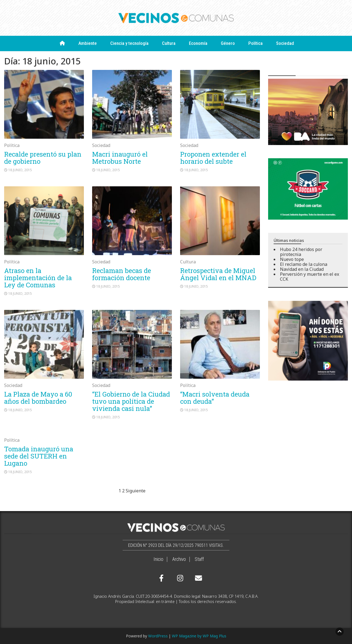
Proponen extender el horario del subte (213, 158)
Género (228, 43)
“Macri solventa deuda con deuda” (215, 398)
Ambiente (88, 43)
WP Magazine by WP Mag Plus (199, 636)
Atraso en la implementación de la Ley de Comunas (38, 278)
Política (255, 43)
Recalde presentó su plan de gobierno (43, 158)
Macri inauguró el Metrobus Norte (120, 158)
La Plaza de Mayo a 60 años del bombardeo (38, 398)
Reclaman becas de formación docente (122, 274)
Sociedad (285, 43)
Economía (198, 43)
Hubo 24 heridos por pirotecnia (301, 252)
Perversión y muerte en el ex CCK (310, 277)
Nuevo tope (292, 259)
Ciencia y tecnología (129, 43)
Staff (199, 559)
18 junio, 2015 (20, 170)
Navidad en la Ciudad (302, 269)
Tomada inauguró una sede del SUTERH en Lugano (39, 456)
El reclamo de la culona (304, 264)
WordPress (158, 636)
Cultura (169, 43)
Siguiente (136, 491)
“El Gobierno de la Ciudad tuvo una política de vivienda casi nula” (131, 401)
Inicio (158, 559)
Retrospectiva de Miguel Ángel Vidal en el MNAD (218, 274)
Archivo (179, 559)
